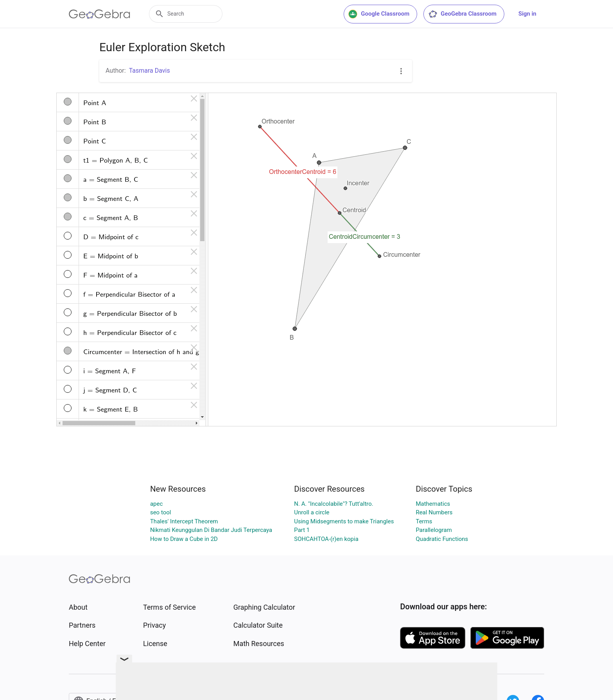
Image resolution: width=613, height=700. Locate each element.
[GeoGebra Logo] (99, 14)
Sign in (527, 14)
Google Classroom (379, 14)
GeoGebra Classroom (462, 14)
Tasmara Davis (150, 71)
